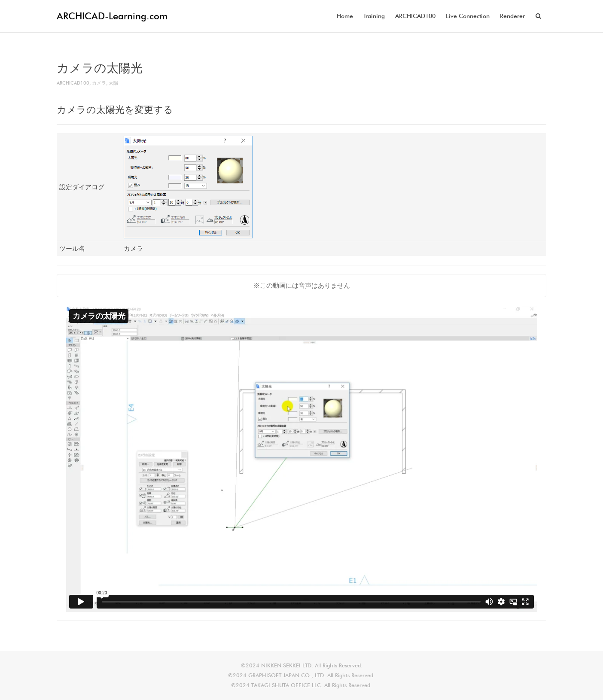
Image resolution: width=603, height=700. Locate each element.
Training (374, 16)
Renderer (512, 16)
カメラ (99, 83)
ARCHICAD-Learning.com (112, 16)
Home (345, 16)
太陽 (113, 83)
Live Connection (468, 16)
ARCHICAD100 (415, 16)
